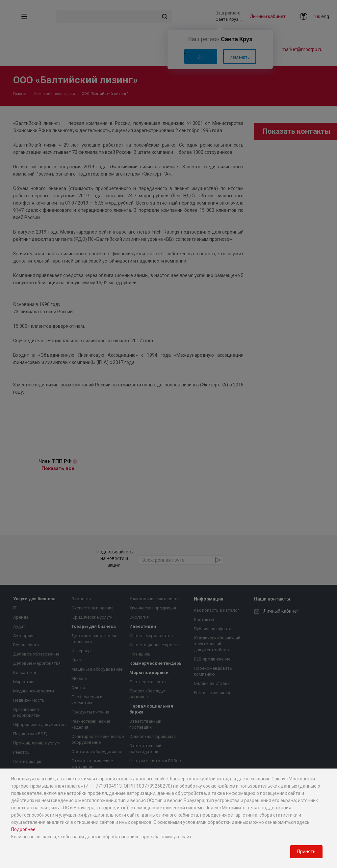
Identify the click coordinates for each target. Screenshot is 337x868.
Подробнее (23, 829)
